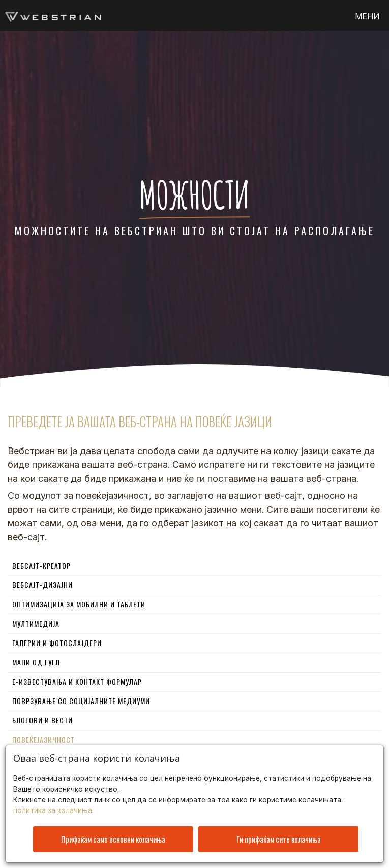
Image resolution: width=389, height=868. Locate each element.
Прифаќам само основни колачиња (113, 836)
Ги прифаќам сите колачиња (279, 836)
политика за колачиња (53, 808)
